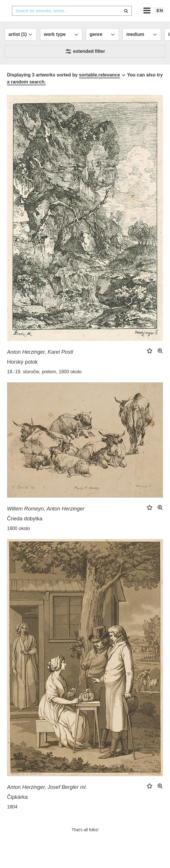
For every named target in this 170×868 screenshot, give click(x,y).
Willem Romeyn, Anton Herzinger (46, 520)
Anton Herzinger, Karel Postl (40, 364)
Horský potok (22, 374)
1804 (12, 819)
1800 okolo (18, 540)
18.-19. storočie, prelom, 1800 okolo (44, 383)
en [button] (160, 22)
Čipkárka (17, 809)
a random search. (26, 94)
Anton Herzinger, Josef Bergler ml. (47, 799)
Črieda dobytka (25, 530)
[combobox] (72, 22)
